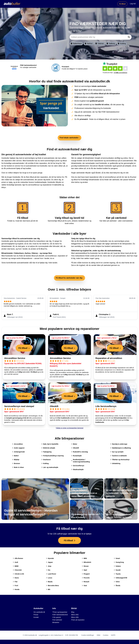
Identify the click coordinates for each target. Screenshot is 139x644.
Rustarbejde (76, 456)
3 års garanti (57, 617)
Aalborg (111, 44)
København (76, 44)
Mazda (49, 582)
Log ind (133, 4)
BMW (16, 566)
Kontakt (36, 617)
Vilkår (98, 635)
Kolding (122, 44)
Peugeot (86, 574)
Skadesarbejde (77, 469)
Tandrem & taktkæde (118, 456)
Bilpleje (16, 460)
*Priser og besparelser (60, 612)
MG (48, 589)
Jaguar (49, 562)
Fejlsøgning (46, 452)
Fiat (15, 582)
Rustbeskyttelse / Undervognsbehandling (81, 461)
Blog (73, 612)
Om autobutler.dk (39, 612)
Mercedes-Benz (52, 586)
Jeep (49, 566)
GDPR (113, 635)
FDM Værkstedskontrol (60, 615)
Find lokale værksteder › (69, 138)
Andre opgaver (18, 448)
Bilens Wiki (75, 617)
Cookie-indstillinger (88, 635)
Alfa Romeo (18, 558)
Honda (16, 589)
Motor (74, 444)
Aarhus (89, 44)
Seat (84, 586)
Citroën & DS (18, 574)
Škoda (117, 586)
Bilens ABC (75, 615)
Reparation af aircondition (109, 358)
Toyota (117, 574)
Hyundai (50, 558)
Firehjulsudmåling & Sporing (52, 456)
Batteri (15, 456)
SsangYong (119, 562)
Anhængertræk (18, 452)
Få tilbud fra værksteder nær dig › (69, 278)
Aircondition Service (15, 358)
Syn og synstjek (117, 452)
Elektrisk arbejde (48, 448)
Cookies (106, 635)
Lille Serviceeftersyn (106, 406)
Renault (86, 582)
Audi (15, 562)
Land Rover (51, 574)
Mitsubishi (87, 562)
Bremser (16, 463)
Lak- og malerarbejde (50, 467)
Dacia (16, 578)
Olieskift (54, 406)
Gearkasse (46, 460)
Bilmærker (56, 622)
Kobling (45, 463)
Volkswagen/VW (120, 578)
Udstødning (115, 463)
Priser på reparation (78, 620)
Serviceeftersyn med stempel (19, 406)
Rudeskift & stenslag (80, 452)
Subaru (117, 566)
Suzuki (117, 570)
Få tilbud (122, 4)
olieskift (41, 256)
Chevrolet (17, 570)
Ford (15, 586)
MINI (84, 558)
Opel (84, 570)
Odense (100, 44)
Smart (117, 558)
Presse (36, 615)
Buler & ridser (18, 467)
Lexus (49, 578)
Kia (48, 570)
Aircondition (17, 444)
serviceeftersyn (51, 256)
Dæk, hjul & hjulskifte (50, 444)
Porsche (86, 578)
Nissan (85, 566)
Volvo (117, 582)
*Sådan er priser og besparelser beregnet (69, 428)
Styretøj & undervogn (119, 444)
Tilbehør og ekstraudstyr (120, 460)
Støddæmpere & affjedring (121, 448)
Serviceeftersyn (78, 466)
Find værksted (57, 620)
